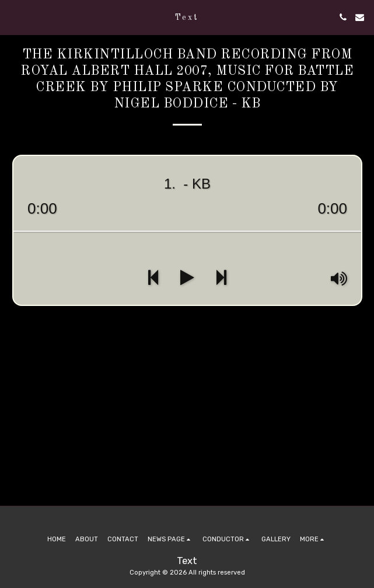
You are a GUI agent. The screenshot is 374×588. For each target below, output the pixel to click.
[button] (13, 17)
